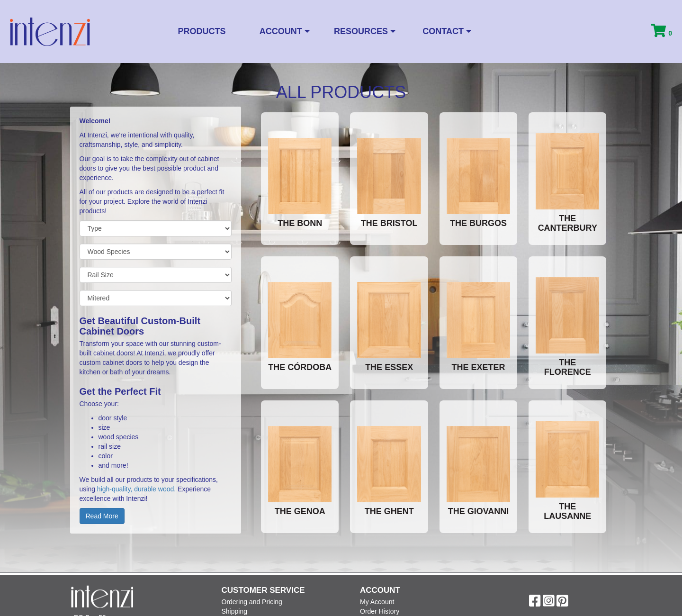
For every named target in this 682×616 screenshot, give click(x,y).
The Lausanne (567, 511)
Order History (380, 611)
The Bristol (389, 223)
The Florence (568, 367)
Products (202, 31)
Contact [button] (447, 31)
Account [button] (285, 31)
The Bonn (300, 223)
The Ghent (389, 511)
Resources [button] (365, 31)
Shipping (235, 611)
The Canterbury (568, 223)
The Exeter (478, 367)
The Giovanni (479, 511)
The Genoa (300, 511)
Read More (102, 516)
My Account (377, 602)
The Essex (389, 367)
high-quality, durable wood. (137, 489)
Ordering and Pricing (252, 602)
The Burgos (478, 223)
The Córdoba (300, 367)
